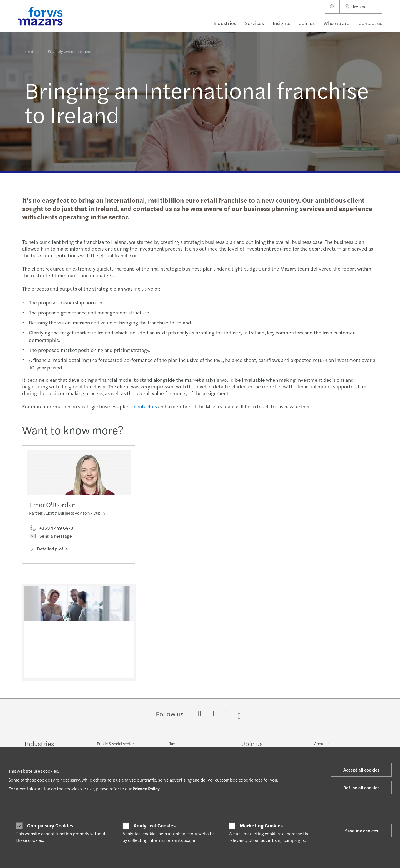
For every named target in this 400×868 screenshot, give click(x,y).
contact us (145, 406)
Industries (225, 23)
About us (322, 743)
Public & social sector (115, 743)
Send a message (51, 537)
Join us (307, 23)
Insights (282, 23)
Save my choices (362, 831)
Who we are (337, 23)
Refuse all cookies (361, 788)
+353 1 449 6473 (51, 529)
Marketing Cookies (261, 825)
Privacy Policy (146, 789)
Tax (172, 743)
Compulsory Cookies (50, 825)
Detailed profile (49, 550)
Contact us (370, 23)
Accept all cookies (361, 770)
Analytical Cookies (155, 825)
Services (254, 23)
